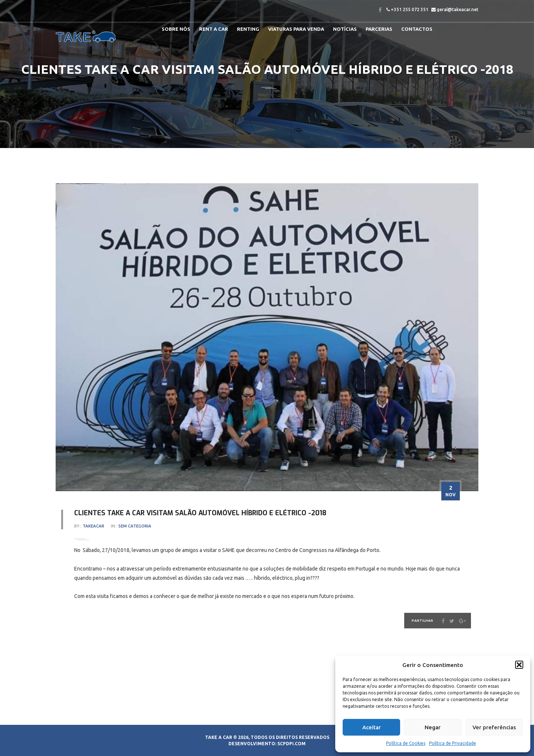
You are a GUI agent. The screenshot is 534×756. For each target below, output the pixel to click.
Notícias (345, 29)
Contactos (417, 29)
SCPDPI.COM (291, 744)
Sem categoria (135, 526)
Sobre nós (176, 29)
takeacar (93, 526)
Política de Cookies (406, 743)
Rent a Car (214, 29)
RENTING (248, 29)
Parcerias (379, 29)
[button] (519, 665)
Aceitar (372, 727)
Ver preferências (494, 727)
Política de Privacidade (453, 743)
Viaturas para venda (296, 29)
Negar (433, 727)
